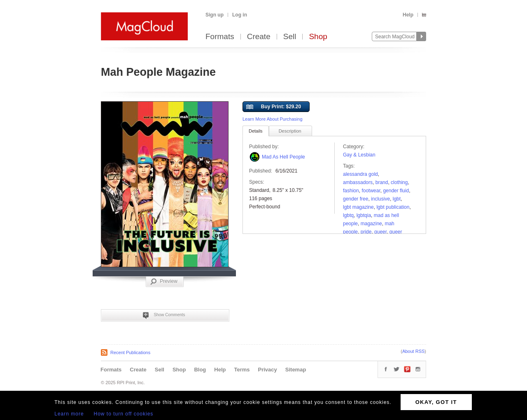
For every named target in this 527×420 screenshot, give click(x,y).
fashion (351, 191)
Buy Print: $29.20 (274, 107)
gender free (356, 199)
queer (380, 232)
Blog (200, 370)
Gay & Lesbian (359, 155)
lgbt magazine (358, 207)
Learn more (69, 414)
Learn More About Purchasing (273, 119)
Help (408, 15)
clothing (399, 182)
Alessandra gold (360, 174)
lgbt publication (393, 207)
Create (259, 37)
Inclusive (380, 199)
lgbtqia (364, 215)
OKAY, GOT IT (436, 402)
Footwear (371, 191)
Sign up (215, 15)
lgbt (397, 199)
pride (366, 232)
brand (382, 182)
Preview (164, 282)
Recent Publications (130, 352)
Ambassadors (358, 182)
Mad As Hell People (283, 157)
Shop (318, 37)
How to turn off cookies (124, 414)
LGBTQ (348, 215)
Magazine (371, 224)
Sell (290, 37)
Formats (220, 37)
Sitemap (296, 370)
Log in (240, 15)
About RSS (413, 351)
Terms (242, 370)
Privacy (268, 370)
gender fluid (396, 191)
